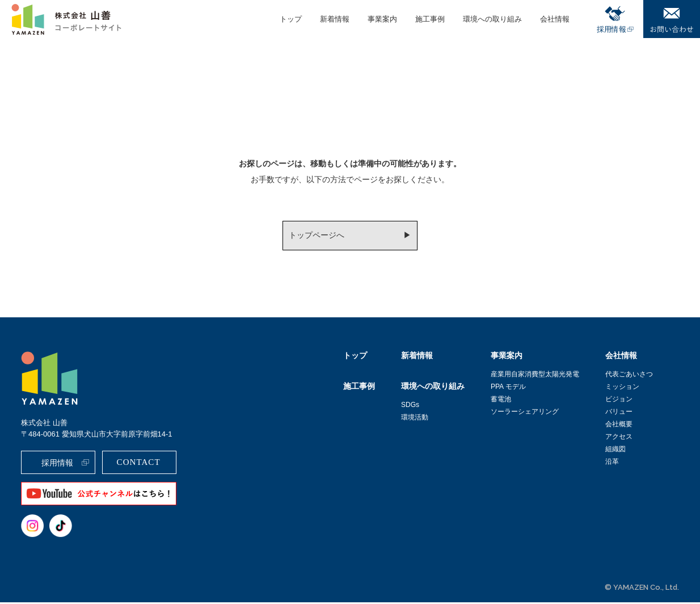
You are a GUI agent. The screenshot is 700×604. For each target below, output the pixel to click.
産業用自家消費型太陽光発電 (535, 376)
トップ (355, 357)
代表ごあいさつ (629, 376)
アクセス (619, 438)
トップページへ (316, 236)
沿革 (612, 463)
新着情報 (417, 357)
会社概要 (619, 426)
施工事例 (359, 388)
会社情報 (621, 357)
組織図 (615, 451)
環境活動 (415, 419)
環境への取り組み (433, 388)
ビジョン (619, 401)
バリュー (619, 413)
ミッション (622, 388)
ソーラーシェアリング (525, 413)
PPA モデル (508, 388)
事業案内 (507, 357)
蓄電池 (501, 401)
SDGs (410, 406)
